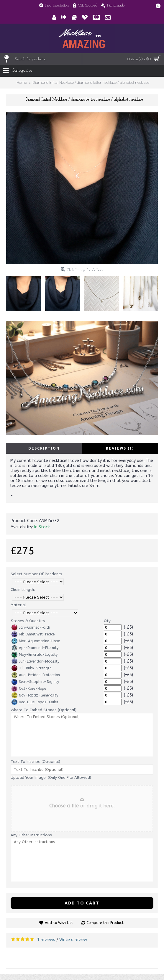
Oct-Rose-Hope (29, 689)
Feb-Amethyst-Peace (33, 634)
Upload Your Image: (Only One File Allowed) (51, 777)
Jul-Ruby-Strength (32, 668)
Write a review (73, 940)
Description (44, 448)
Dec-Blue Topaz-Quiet (35, 702)
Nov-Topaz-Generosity (35, 695)
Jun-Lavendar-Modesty (35, 661)
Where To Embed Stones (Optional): (44, 710)
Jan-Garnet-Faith (31, 627)
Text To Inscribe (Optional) (35, 762)
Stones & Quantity (28, 621)
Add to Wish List (59, 923)
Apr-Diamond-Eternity (35, 648)
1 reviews (46, 940)
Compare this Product (105, 923)
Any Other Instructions (31, 835)
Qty (107, 621)
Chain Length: (23, 590)
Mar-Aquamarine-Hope (36, 641)
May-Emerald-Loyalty (35, 655)
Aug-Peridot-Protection (36, 675)
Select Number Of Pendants (36, 574)
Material (18, 605)
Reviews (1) (120, 448)
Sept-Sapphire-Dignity (35, 682)
